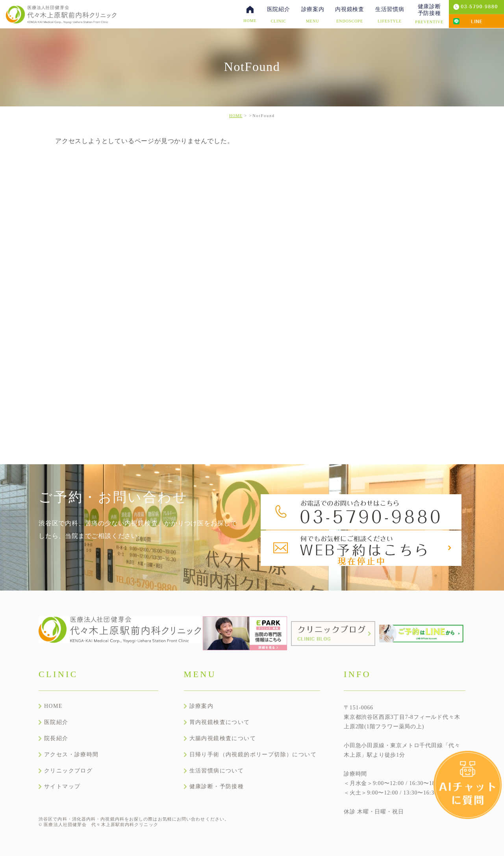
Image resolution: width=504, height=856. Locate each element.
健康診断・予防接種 (217, 786)
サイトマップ (62, 786)
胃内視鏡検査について (220, 722)
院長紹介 (56, 738)
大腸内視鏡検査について (223, 738)
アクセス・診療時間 (71, 755)
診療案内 (202, 706)
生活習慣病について (217, 771)
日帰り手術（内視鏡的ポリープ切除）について (253, 755)
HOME (236, 116)
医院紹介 (56, 722)
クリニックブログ (68, 771)
